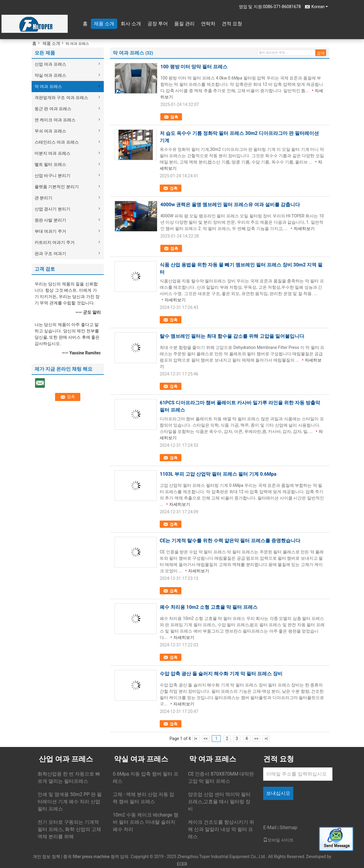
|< (196, 739)
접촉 (174, 117)
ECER (182, 864)
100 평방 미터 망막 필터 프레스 (194, 67)
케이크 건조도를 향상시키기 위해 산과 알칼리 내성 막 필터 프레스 (221, 829)
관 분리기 (43, 198)
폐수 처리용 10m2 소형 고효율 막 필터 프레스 (209, 607)
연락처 (208, 24)
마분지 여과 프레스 (52, 153)
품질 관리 (184, 24)
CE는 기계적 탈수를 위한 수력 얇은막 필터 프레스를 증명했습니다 (230, 541)
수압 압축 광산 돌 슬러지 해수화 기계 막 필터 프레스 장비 (221, 674)
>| (266, 739)
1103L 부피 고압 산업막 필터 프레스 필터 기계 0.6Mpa (218, 474)
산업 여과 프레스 (50, 64)
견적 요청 (232, 24)
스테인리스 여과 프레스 (57, 142)
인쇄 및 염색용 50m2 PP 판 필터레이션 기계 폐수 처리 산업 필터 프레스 (70, 802)
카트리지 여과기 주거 (55, 242)
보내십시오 (278, 793)
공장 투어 (158, 24)
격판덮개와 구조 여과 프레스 (61, 98)
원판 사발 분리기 (50, 220)
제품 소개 (104, 24)
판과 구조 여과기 (50, 254)
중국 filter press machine (86, 857)
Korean (320, 7)
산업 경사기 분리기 (52, 209)
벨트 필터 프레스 (50, 164)
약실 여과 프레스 (50, 75)
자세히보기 (304, 229)
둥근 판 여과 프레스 (53, 109)
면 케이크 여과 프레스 (55, 120)
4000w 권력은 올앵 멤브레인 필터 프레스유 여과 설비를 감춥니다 (230, 205)
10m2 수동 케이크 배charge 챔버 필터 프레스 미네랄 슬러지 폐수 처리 (146, 822)
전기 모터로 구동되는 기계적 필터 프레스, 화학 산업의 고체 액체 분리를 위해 (69, 829)
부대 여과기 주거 (50, 231)
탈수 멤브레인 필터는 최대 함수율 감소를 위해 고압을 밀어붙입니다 (232, 336)
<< (206, 739)
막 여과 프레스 (48, 86)
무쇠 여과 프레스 (50, 131)
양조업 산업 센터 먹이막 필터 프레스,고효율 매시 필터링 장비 (219, 802)
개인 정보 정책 (46, 857)
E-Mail (270, 828)
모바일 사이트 (278, 840)
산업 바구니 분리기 (52, 176)
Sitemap (288, 828)
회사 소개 (131, 24)
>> (256, 739)
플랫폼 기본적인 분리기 (57, 187)
